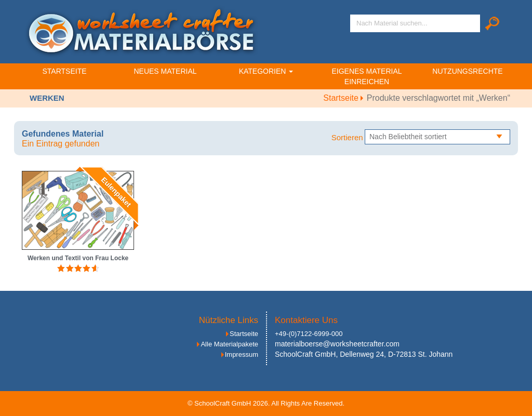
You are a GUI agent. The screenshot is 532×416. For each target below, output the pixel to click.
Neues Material (165, 71)
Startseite (64, 71)
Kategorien (266, 71)
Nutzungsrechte (467, 71)
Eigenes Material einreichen (367, 76)
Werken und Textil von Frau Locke (78, 258)
